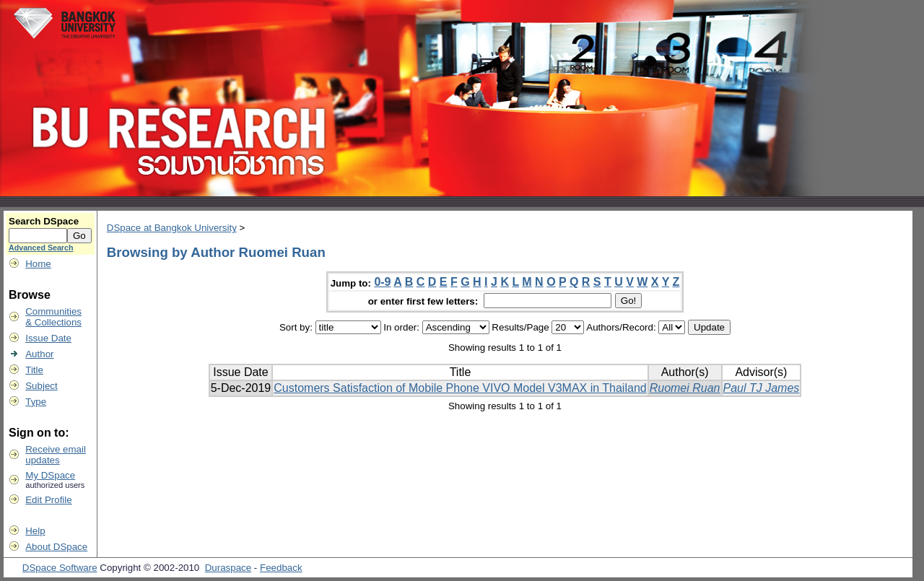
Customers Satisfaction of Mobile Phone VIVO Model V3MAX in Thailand (460, 388)
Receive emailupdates (56, 455)
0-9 (382, 282)
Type (36, 402)
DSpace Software (60, 568)
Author (39, 354)
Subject (41, 386)
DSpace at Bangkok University (172, 228)
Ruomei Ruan (685, 388)
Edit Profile (48, 500)
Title (34, 370)
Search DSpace (44, 221)
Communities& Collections (53, 317)
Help (35, 531)
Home (38, 264)
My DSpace (50, 475)
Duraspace (228, 568)
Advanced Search (41, 248)
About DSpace (56, 547)
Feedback (281, 568)
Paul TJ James (762, 388)
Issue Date (48, 338)
